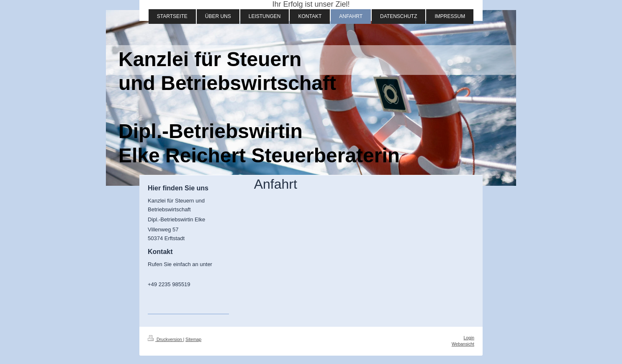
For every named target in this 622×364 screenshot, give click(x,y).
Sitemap (193, 340)
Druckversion (165, 340)
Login (469, 338)
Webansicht (463, 344)
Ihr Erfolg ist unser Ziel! (311, 4)
